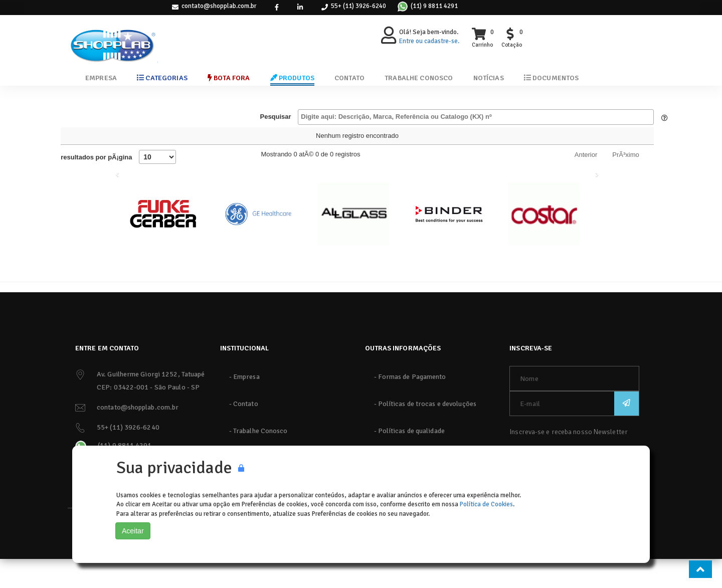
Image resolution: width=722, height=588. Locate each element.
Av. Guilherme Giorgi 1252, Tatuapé (151, 403)
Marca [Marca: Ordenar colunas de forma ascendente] (292, 141)
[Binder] (449, 243)
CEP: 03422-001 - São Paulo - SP (148, 416)
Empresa (101, 78)
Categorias (162, 78)
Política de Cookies (486, 504)
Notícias (489, 78)
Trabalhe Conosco (419, 78)
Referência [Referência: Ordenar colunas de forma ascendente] (355, 141)
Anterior (586, 184)
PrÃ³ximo (625, 184)
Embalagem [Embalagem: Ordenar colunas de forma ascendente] (219, 141)
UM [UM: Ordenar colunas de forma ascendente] (476, 141)
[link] (277, 7)
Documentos (552, 78)
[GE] (258, 243)
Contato (349, 78)
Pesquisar (457, 117)
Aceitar (133, 531)
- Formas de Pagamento (410, 406)
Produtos (293, 78)
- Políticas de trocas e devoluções (425, 433)
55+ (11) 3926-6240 (358, 6)
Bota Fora (229, 78)
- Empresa (244, 406)
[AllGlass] (353, 243)
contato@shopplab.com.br (219, 6)
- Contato (244, 433)
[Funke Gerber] (163, 243)
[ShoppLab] (113, 37)
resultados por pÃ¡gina (118, 186)
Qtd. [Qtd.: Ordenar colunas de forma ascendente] (520, 141)
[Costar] (544, 243)
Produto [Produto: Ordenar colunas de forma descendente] (148, 141)
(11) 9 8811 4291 (434, 6)
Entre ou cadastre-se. (429, 41)
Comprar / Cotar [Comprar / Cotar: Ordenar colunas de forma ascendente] (585, 141)
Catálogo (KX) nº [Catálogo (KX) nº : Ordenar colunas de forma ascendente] (80, 141)
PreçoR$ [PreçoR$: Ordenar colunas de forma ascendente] (426, 141)
